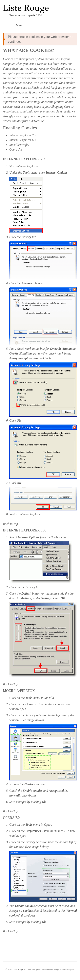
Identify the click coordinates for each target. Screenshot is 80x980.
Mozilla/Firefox (19, 145)
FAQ (56, 969)
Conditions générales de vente (39, 969)
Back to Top (10, 524)
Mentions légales (67, 969)
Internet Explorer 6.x (23, 140)
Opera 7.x (16, 149)
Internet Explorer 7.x (23, 135)
